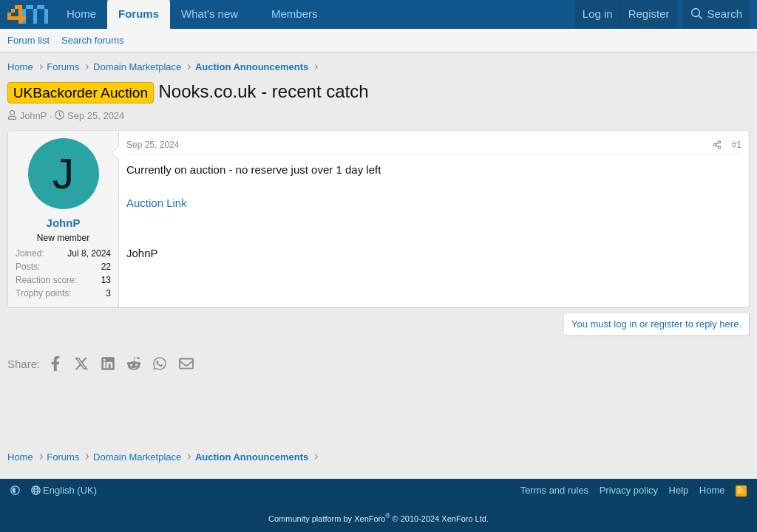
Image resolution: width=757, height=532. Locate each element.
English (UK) (64, 490)
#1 (737, 145)
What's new (210, 14)
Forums (139, 14)
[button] (250, 14)
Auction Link (157, 203)
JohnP (34, 116)
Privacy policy (629, 490)
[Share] (717, 145)
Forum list (28, 40)
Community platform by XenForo (378, 519)
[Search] (716, 14)
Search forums (93, 40)
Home (81, 14)
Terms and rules (554, 490)
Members (295, 14)
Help (679, 490)
